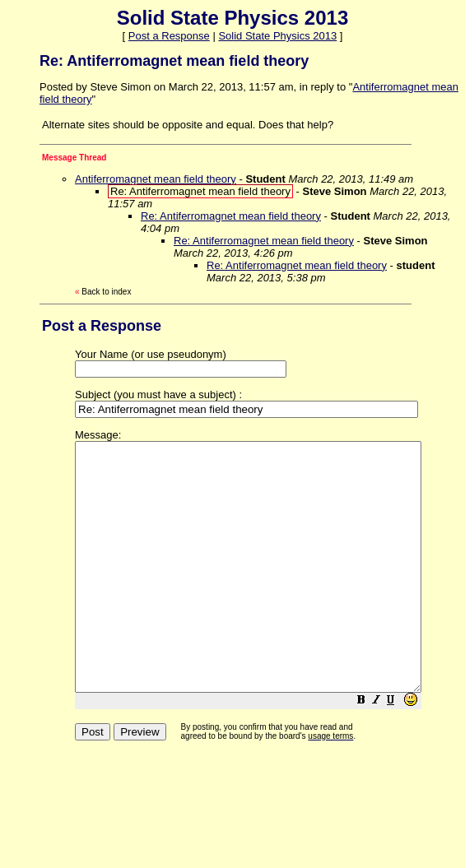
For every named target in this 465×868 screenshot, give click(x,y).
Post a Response (169, 36)
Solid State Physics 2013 (277, 36)
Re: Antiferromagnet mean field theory (231, 216)
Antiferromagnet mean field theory (156, 179)
